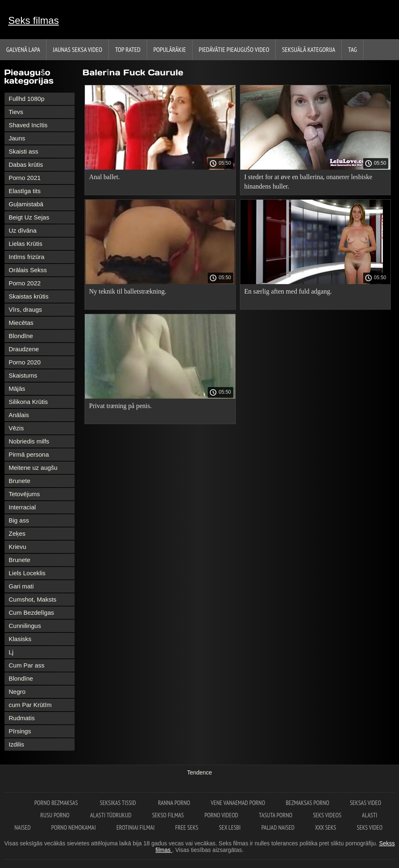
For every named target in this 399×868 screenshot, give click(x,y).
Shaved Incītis (28, 125)
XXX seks (325, 827)
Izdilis (16, 744)
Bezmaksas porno (307, 803)
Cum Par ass (27, 665)
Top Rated (128, 49)
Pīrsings (20, 731)
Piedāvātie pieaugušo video (234, 49)
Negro (17, 692)
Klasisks (20, 639)
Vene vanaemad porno (238, 803)
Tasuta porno (276, 815)
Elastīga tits (25, 191)
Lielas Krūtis (26, 244)
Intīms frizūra (27, 257)
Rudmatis (22, 718)
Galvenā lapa (23, 49)
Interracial (22, 507)
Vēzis (16, 428)
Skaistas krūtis (29, 296)
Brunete (20, 481)
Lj (11, 652)
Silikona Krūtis (28, 402)
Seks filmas (34, 20)
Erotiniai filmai (135, 827)
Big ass (19, 520)
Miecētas (21, 323)
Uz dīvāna (23, 230)
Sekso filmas (168, 815)
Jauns (17, 138)
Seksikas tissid (119, 803)
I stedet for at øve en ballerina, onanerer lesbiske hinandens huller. (309, 182)
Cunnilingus (25, 626)
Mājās (17, 388)
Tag (352, 49)
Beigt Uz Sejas (29, 217)
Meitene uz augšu (33, 468)
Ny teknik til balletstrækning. (128, 291)
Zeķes (17, 533)
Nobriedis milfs (29, 441)
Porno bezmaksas (57, 803)
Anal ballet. (104, 177)
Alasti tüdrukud (111, 815)
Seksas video (366, 803)
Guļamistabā (26, 204)
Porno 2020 (25, 362)
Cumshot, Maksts (33, 599)
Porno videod (221, 815)
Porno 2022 (25, 283)
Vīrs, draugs (25, 309)
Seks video (370, 827)
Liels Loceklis (27, 573)
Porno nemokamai (73, 827)
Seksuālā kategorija (309, 49)
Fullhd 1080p (27, 99)
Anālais (19, 415)
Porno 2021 (25, 178)
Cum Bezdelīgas (31, 612)
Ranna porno (174, 803)
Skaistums (23, 375)
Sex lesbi (230, 827)
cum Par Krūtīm (30, 705)
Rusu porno (55, 815)
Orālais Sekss (28, 270)
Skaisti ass (23, 151)
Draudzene (24, 349)
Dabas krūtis (26, 164)
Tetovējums (24, 494)
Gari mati (21, 586)
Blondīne (21, 336)
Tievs (16, 112)
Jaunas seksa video (77, 49)
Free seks (187, 827)
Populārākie (170, 49)
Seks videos (327, 815)
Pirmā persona (29, 454)
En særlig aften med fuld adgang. (288, 291)
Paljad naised (278, 827)
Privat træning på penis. (120, 406)
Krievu (18, 547)
